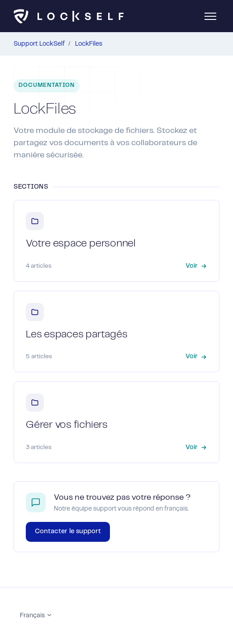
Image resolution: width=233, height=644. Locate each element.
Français (36, 615)
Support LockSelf (39, 44)
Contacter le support (68, 531)
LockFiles (89, 44)
